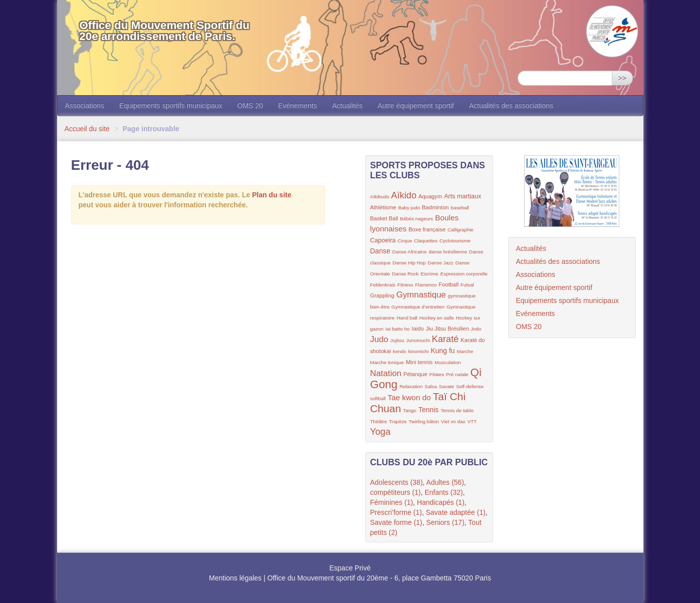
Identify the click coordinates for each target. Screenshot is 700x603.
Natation (386, 373)
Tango (410, 410)
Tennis (428, 410)
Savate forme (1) (396, 522)
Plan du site (272, 195)
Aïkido (404, 195)
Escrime (429, 274)
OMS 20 (250, 106)
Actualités (347, 106)
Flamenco (426, 285)
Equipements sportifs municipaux (171, 106)
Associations (85, 106)
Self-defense (470, 386)
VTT (472, 421)
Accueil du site (87, 129)
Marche (465, 351)
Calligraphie (460, 230)
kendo (400, 351)
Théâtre (379, 421)
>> (622, 78)
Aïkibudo (380, 197)
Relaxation (411, 386)
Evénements (298, 106)
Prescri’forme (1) (396, 512)
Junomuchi (418, 340)
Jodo (476, 329)
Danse (380, 251)
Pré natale (457, 374)
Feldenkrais (383, 285)
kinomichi (419, 351)
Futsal (467, 285)
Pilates (437, 374)
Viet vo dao (453, 421)
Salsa (431, 386)
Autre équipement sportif (416, 106)
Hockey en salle (437, 318)
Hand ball (407, 318)
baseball (460, 208)
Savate (447, 386)
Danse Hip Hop (409, 263)
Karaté (445, 339)
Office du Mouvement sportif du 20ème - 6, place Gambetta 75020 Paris (379, 578)
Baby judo (409, 208)
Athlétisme (383, 207)
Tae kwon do (409, 397)
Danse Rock (405, 274)
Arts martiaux (462, 196)
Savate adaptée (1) (456, 512)
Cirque (405, 241)
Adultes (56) (445, 482)
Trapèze (398, 421)
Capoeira (383, 240)
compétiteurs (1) (396, 492)
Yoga (381, 432)
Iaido (417, 329)
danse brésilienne (448, 252)
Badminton (435, 207)
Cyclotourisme (455, 241)
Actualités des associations (511, 106)
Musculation (447, 362)
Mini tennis (419, 362)
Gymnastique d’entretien (418, 307)
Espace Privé (350, 568)
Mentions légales (235, 578)
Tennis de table (457, 410)
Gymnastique (421, 295)
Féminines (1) (392, 502)
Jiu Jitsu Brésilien (448, 329)
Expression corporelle (464, 274)
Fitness (405, 285)
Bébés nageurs (416, 219)
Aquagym (430, 196)
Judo (379, 339)
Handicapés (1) (441, 502)
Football (448, 284)
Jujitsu (397, 340)
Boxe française (427, 229)
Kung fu (442, 351)
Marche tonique (387, 362)
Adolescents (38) (397, 482)
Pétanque (415, 374)
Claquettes (426, 241)
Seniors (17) (445, 522)
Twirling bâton (424, 421)
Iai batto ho (397, 329)
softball (378, 398)
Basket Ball (384, 218)
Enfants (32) (443, 492)
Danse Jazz (441, 263)
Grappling (383, 295)
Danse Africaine (410, 252)
